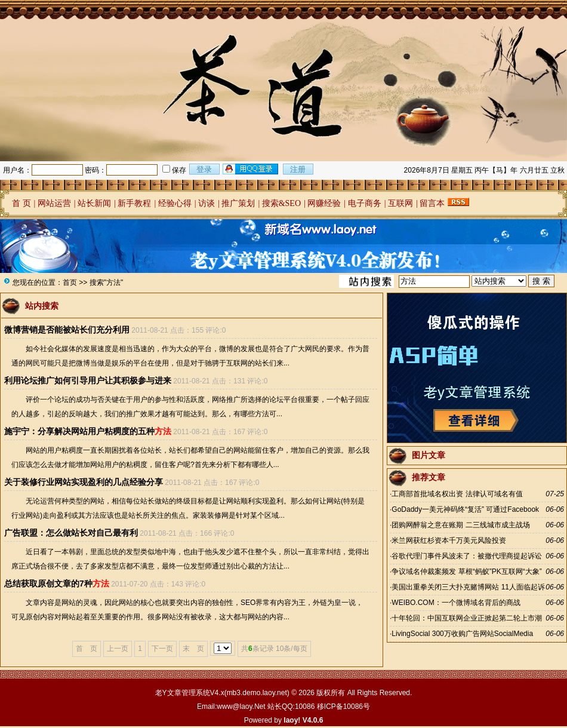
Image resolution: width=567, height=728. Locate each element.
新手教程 (134, 203)
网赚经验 (324, 203)
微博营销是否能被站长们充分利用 (67, 330)
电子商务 (365, 203)
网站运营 (54, 203)
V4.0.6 (313, 720)
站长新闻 (94, 203)
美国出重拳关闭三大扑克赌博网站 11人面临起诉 (468, 587)
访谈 (207, 203)
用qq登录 (251, 169)
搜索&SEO (281, 203)
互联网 (400, 203)
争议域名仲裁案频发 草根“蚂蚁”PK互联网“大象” (466, 572)
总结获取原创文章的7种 (57, 583)
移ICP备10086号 (343, 707)
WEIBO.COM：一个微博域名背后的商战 (456, 603)
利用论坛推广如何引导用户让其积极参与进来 (88, 380)
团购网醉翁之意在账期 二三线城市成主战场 (460, 525)
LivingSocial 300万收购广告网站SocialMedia (462, 634)
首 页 (21, 203)
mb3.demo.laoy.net (257, 693)
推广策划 (238, 203)
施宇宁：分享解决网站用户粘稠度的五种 (88, 431)
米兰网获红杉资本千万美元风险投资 (449, 540)
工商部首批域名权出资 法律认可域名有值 (457, 494)
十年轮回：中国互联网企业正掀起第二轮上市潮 (467, 618)
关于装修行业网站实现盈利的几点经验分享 (84, 482)
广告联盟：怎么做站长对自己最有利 (71, 533)
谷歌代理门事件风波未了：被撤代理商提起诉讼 (467, 556)
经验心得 (175, 203)
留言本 (432, 203)
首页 (70, 282)
